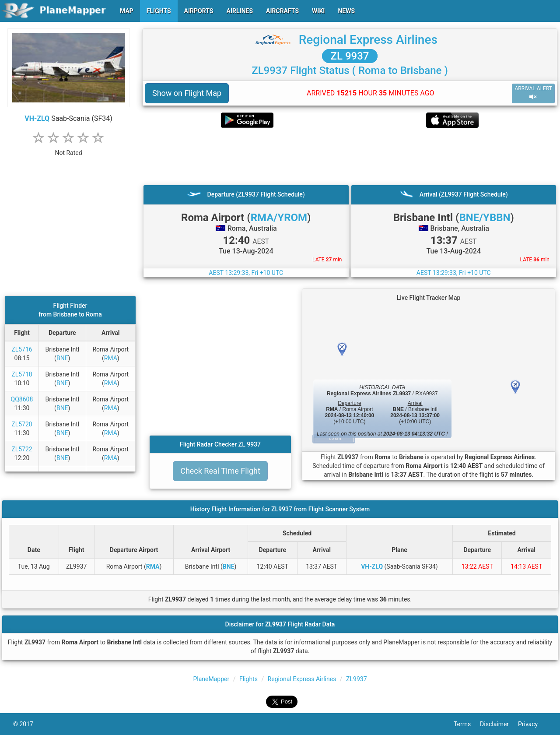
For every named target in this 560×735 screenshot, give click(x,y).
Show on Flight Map (187, 93)
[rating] (69, 148)
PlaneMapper (211, 679)
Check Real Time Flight (220, 471)
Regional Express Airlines (368, 40)
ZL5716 (22, 349)
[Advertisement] (350, 156)
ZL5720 (22, 424)
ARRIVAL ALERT (533, 93)
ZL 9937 (350, 56)
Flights (248, 679)
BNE (62, 358)
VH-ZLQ (37, 118)
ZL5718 (22, 374)
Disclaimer (499, 724)
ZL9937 (356, 679)
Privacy (532, 724)
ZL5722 (22, 449)
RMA (111, 358)
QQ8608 (22, 399)
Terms (467, 724)
